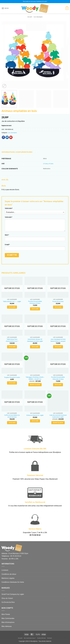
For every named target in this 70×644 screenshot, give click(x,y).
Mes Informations (8, 622)
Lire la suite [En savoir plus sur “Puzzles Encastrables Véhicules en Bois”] (58, 385)
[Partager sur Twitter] (7, 137)
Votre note (9, 208)
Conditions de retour (9, 574)
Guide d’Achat (41, 638)
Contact (50, 638)
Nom (7, 235)
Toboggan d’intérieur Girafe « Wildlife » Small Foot (35, 378)
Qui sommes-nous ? (30, 638)
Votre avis (8, 217)
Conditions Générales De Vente (13, 582)
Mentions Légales (8, 578)
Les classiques (38, 17)
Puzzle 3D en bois (58, 301)
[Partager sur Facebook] (3, 137)
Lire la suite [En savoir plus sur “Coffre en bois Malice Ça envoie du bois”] (12, 423)
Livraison (5, 570)
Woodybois (34, 641)
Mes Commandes (8, 618)
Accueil (30, 17)
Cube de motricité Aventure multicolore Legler (58, 416)
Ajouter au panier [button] (35, 385)
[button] (5, 8)
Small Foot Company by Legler (13, 594)
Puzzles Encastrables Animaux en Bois (35, 302)
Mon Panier (6, 614)
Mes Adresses (7, 626)
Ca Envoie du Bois (8, 602)
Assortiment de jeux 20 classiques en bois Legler (35, 340)
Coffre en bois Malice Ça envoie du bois (12, 416)
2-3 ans (45, 164)
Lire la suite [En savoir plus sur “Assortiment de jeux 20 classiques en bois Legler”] (35, 347)
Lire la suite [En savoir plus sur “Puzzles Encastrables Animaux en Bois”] (35, 309)
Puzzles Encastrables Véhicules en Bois (58, 378)
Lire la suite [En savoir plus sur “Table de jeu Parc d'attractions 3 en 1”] (12, 347)
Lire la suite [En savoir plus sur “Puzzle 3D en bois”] (58, 307)
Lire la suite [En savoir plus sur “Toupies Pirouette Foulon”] (12, 383)
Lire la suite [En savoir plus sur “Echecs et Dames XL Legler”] (35, 421)
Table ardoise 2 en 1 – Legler (12, 301)
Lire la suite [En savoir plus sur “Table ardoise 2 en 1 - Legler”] (12, 307)
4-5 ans (51, 164)
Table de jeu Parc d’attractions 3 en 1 (12, 340)
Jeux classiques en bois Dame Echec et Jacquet (58, 340)
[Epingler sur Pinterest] (11, 137)
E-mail (7, 245)
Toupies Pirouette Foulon (12, 377)
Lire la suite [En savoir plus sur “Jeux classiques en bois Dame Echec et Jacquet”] (58, 347)
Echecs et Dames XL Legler (35, 415)
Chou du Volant (7, 598)
